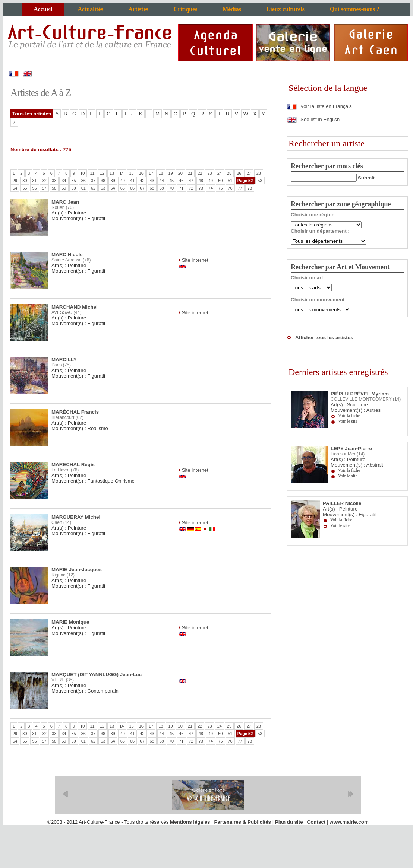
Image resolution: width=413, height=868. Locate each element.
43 (152, 181)
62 (93, 188)
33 (54, 181)
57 (44, 188)
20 (180, 173)
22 (200, 173)
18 (161, 173)
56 (35, 188)
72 (191, 188)
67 (142, 188)
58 (54, 188)
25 (229, 173)
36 (83, 181)
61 (83, 188)
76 (230, 188)
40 (123, 181)
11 (92, 173)
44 (162, 181)
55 (25, 188)
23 (209, 173)
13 (112, 173)
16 (141, 173)
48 (201, 181)
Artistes (138, 9)
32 (44, 181)
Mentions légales (190, 822)
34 (64, 181)
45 (171, 181)
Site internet (194, 260)
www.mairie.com (349, 822)
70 (171, 188)
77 (240, 188)
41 (132, 181)
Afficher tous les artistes (324, 338)
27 (249, 173)
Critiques (185, 9)
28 (259, 173)
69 (162, 188)
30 (25, 181)
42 (142, 181)
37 (93, 181)
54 (15, 188)
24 (220, 173)
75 (220, 188)
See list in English (313, 119)
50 (220, 181)
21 (190, 173)
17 (151, 173)
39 (113, 181)
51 (230, 181)
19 (170, 173)
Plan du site (289, 822)
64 (113, 188)
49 (211, 181)
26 (239, 173)
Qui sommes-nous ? (355, 9)
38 (103, 181)
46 (181, 181)
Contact (316, 822)
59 (64, 188)
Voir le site (348, 421)
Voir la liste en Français (319, 106)
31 (35, 181)
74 (211, 188)
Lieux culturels (286, 9)
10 (82, 173)
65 (123, 188)
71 (181, 188)
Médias (232, 9)
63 (103, 188)
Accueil (43, 9)
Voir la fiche (349, 416)
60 (74, 188)
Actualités (90, 9)
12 (102, 173)
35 (74, 181)
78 (250, 188)
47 (191, 181)
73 (201, 188)
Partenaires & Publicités (242, 822)
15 (131, 173)
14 (122, 173)
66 (132, 188)
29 (15, 181)
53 (260, 181)
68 (152, 188)
